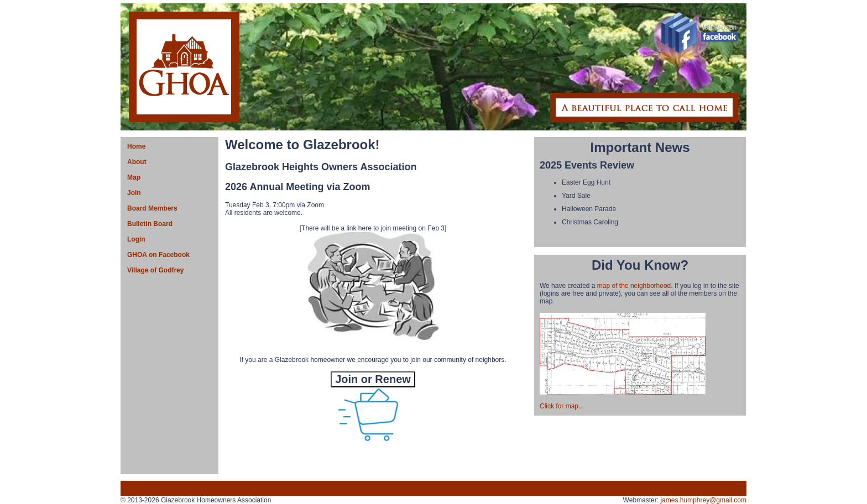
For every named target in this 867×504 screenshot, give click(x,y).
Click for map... (562, 406)
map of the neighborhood (634, 286)
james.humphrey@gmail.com (703, 500)
